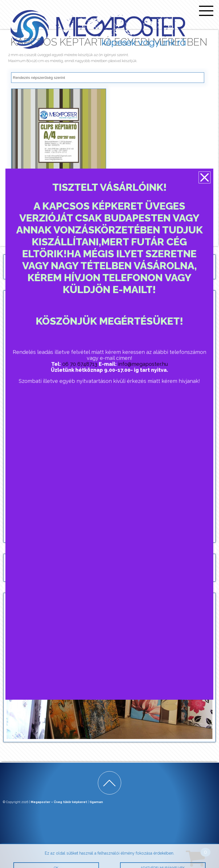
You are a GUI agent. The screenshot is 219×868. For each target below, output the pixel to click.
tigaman (96, 802)
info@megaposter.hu (142, 365)
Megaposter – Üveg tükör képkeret (59, 802)
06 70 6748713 (80, 365)
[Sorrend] (108, 78)
